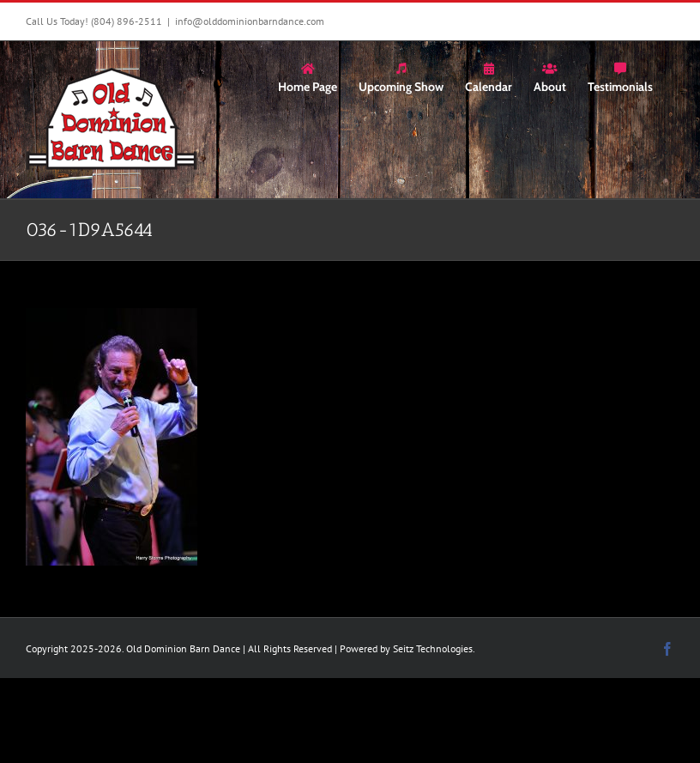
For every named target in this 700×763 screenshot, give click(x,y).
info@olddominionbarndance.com (250, 21)
